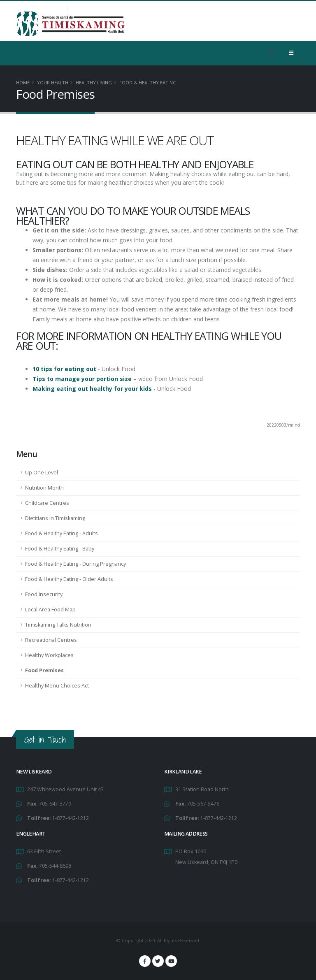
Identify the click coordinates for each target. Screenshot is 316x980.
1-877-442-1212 (71, 818)
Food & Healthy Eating (148, 82)
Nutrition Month (44, 488)
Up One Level (42, 473)
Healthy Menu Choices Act (57, 686)
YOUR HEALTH (53, 82)
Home (23, 82)
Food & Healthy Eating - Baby (60, 549)
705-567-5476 (203, 804)
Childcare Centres (47, 503)
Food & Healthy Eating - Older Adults (69, 579)
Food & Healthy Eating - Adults (62, 533)
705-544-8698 (55, 866)
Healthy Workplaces (49, 655)
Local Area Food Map (50, 610)
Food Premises (44, 670)
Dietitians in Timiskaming (55, 518)
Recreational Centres (51, 640)
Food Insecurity (44, 594)
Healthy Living (94, 82)
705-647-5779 (55, 804)
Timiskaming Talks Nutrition (58, 625)
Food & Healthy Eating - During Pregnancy (76, 564)
